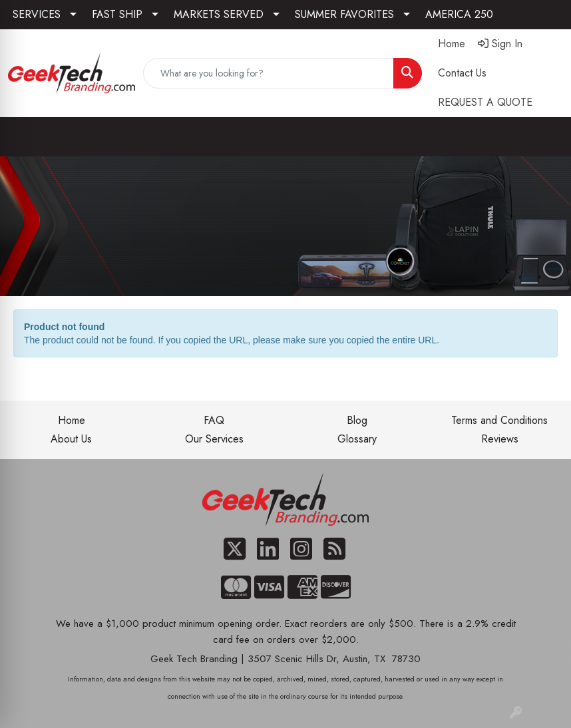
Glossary (357, 439)
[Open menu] (544, 137)
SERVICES (37, 14)
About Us (71, 439)
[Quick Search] (269, 73)
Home (72, 420)
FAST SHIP (117, 14)
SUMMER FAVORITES (344, 14)
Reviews (500, 439)
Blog (357, 420)
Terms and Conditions (499, 420)
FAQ (214, 420)
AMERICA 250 (459, 14)
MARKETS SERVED (219, 14)
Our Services (214, 439)
